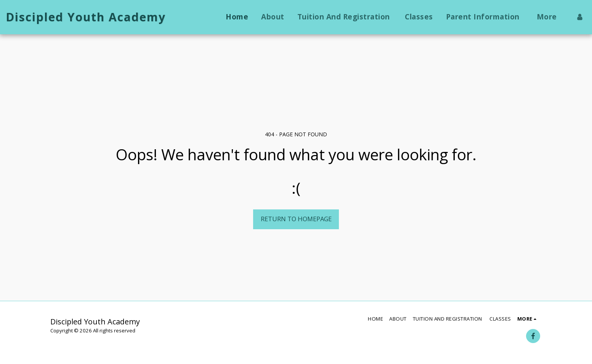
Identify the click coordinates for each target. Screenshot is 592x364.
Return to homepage (296, 219)
